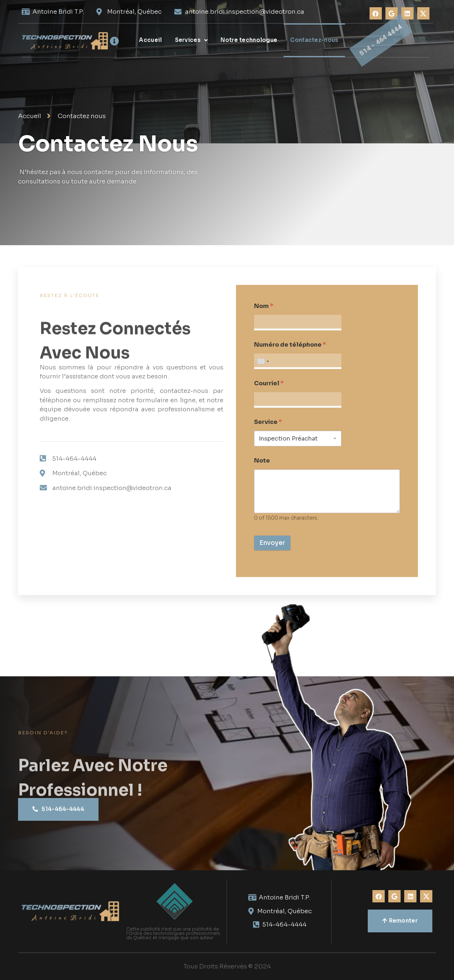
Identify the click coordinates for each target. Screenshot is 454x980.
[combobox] (263, 361)
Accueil (150, 40)
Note (262, 461)
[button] (58, 809)
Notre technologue (249, 40)
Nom (264, 306)
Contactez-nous (314, 40)
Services (191, 40)
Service (268, 422)
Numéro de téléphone (290, 345)
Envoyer (272, 543)
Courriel (269, 383)
